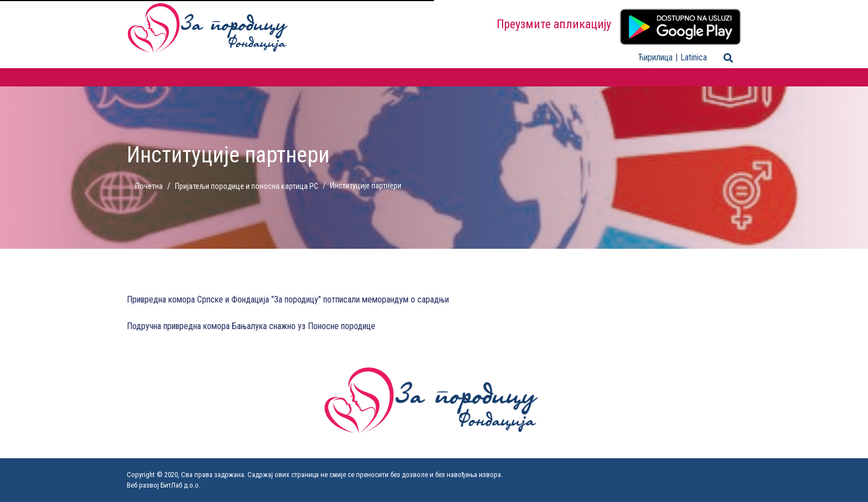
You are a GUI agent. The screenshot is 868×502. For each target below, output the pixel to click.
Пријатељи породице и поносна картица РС (247, 186)
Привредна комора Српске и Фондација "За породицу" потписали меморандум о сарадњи (288, 299)
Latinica (694, 57)
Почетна (149, 186)
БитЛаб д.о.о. (180, 485)
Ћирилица (655, 57)
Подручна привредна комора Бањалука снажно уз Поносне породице (251, 326)
